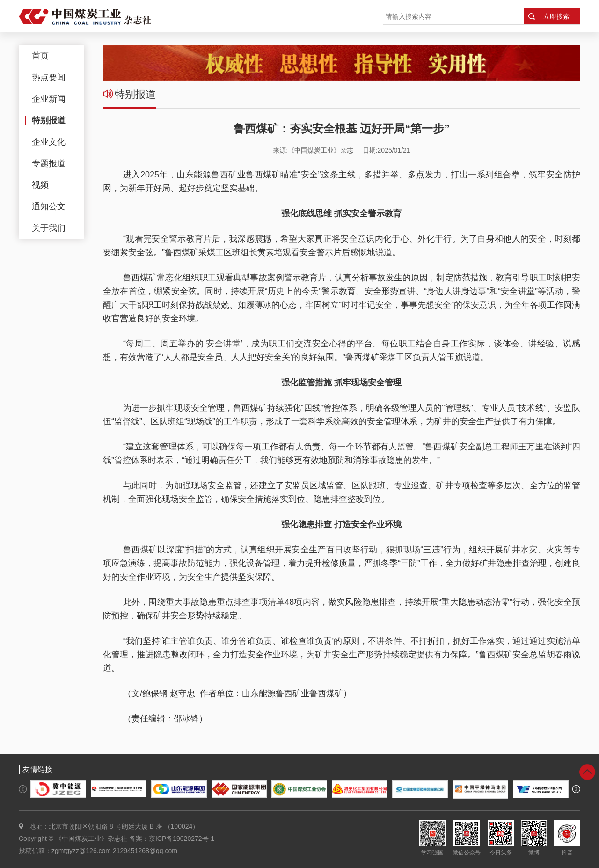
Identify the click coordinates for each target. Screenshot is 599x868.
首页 (40, 56)
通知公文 (49, 206)
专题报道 (49, 163)
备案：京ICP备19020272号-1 (172, 839)
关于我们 (49, 228)
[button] (23, 789)
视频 (40, 185)
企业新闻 (49, 99)
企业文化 (49, 142)
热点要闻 (49, 77)
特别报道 (49, 120)
